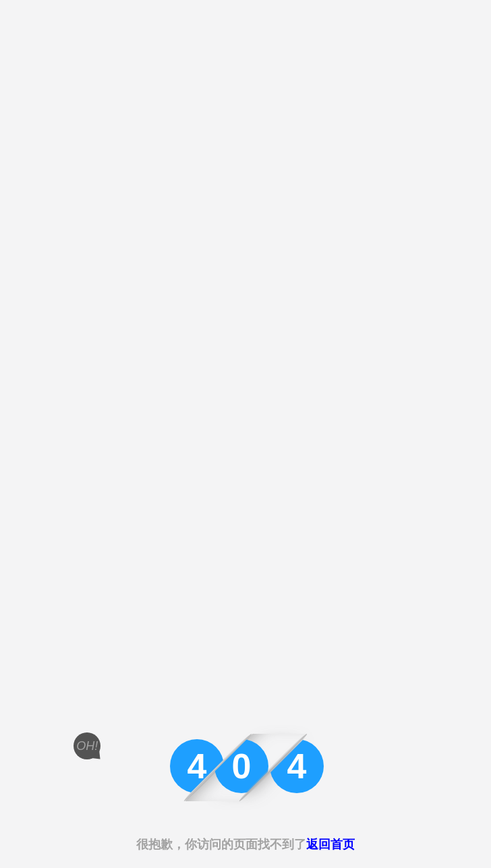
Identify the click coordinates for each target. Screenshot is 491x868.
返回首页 (330, 844)
